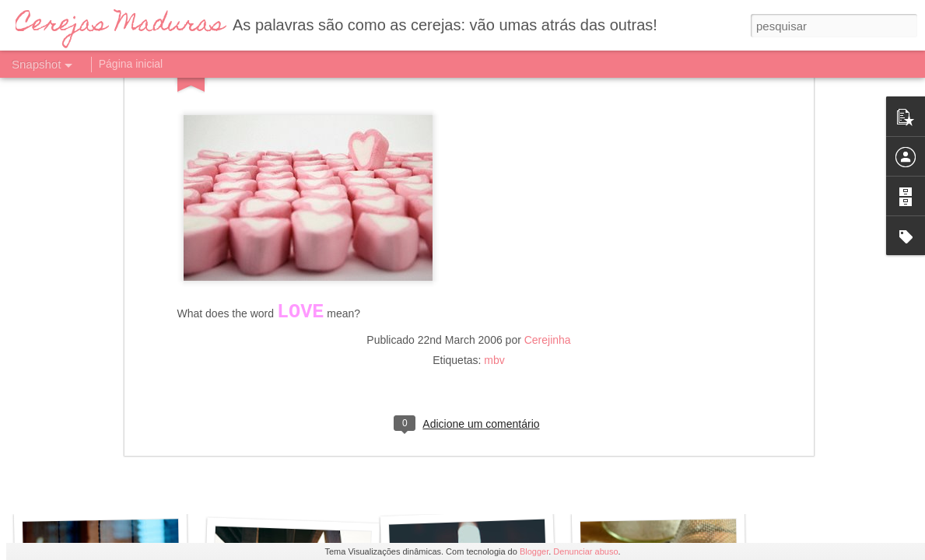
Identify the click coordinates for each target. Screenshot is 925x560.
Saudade (664, 486)
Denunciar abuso (585, 551)
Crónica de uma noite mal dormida (152, 495)
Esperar (285, 484)
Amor (481, 493)
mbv (494, 104)
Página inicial (131, 64)
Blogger (534, 551)
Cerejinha (548, 84)
